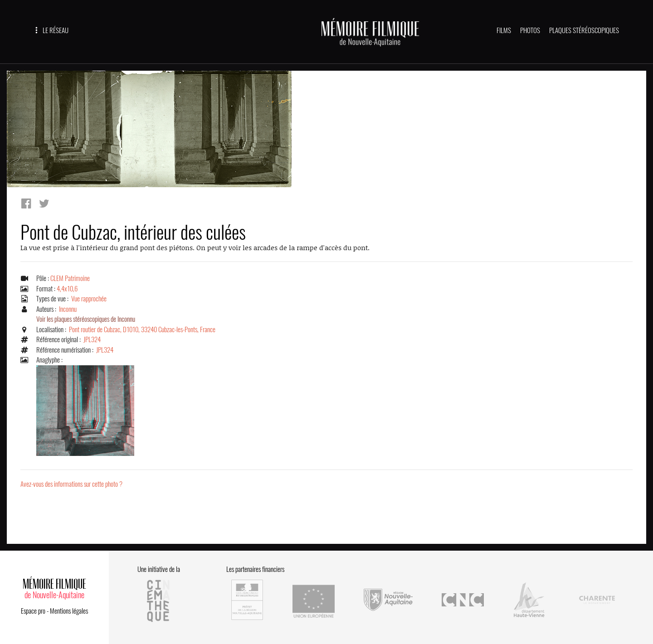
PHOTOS (530, 30)
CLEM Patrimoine (70, 278)
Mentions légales (69, 611)
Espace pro (33, 611)
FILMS (504, 30)
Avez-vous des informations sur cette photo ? (71, 484)
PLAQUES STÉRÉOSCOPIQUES (584, 30)
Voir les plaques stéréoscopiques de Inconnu (86, 319)
